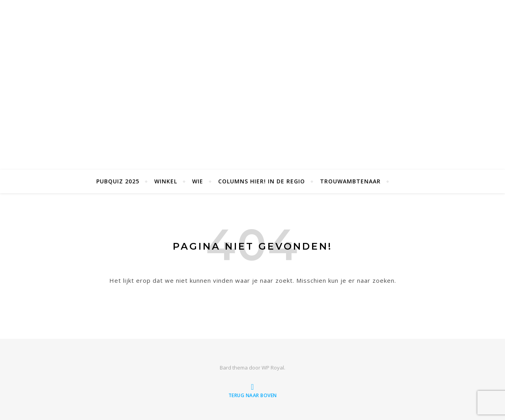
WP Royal (273, 368)
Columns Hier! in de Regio (262, 181)
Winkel (166, 181)
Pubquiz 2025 (118, 181)
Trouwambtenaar (350, 181)
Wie (198, 181)
